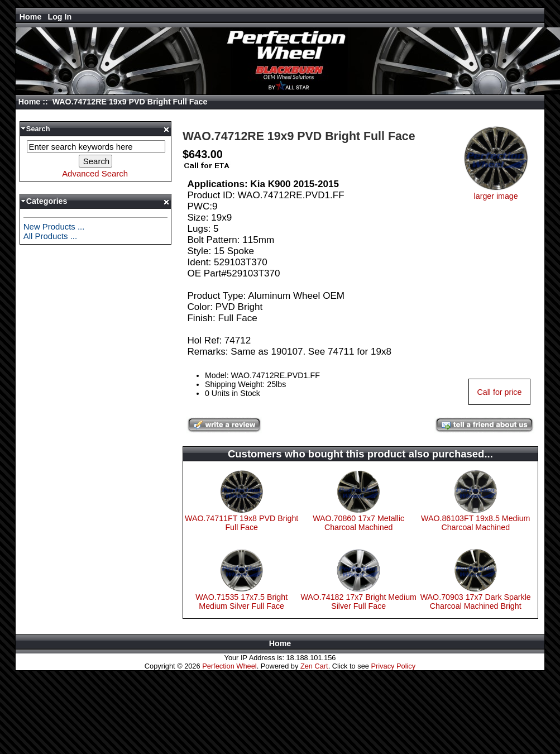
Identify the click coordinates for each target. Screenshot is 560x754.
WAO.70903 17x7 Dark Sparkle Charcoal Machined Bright (476, 602)
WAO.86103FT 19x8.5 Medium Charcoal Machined (475, 523)
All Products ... (50, 236)
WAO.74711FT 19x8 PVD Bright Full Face (241, 523)
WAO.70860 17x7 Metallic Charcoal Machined (358, 523)
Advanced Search (95, 173)
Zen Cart (314, 666)
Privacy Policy (393, 666)
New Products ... (54, 226)
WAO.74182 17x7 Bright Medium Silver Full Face (358, 602)
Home (31, 17)
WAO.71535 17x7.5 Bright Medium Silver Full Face (241, 602)
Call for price (499, 392)
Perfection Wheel (229, 666)
